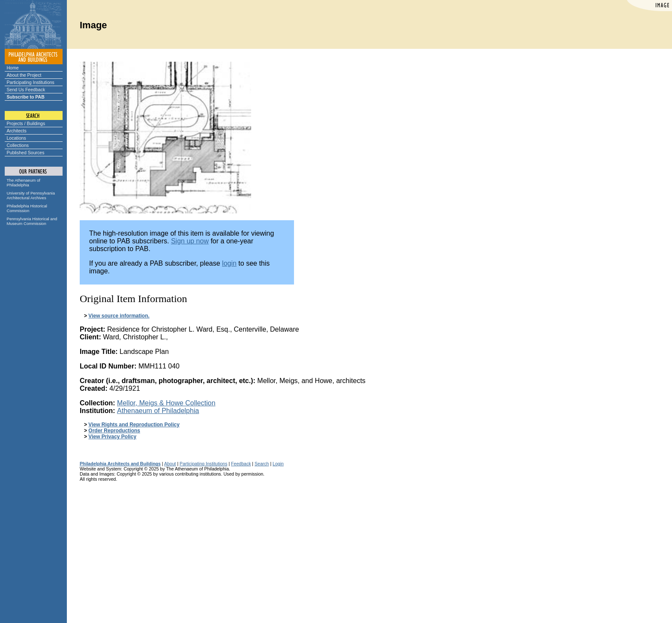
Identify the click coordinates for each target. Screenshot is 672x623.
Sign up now (190, 241)
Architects (17, 131)
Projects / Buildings (26, 123)
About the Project (24, 75)
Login (278, 464)
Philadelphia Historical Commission (27, 208)
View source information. (119, 316)
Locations (16, 138)
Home (13, 68)
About (170, 464)
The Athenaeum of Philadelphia (24, 183)
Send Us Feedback (26, 90)
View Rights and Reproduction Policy (134, 425)
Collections (18, 145)
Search (262, 464)
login (229, 263)
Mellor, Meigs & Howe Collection (166, 403)
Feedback (241, 464)
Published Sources (26, 153)
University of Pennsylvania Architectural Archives (31, 195)
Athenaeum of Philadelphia (158, 411)
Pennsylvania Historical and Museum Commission (32, 221)
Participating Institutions (31, 82)
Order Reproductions (114, 431)
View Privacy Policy (112, 437)
